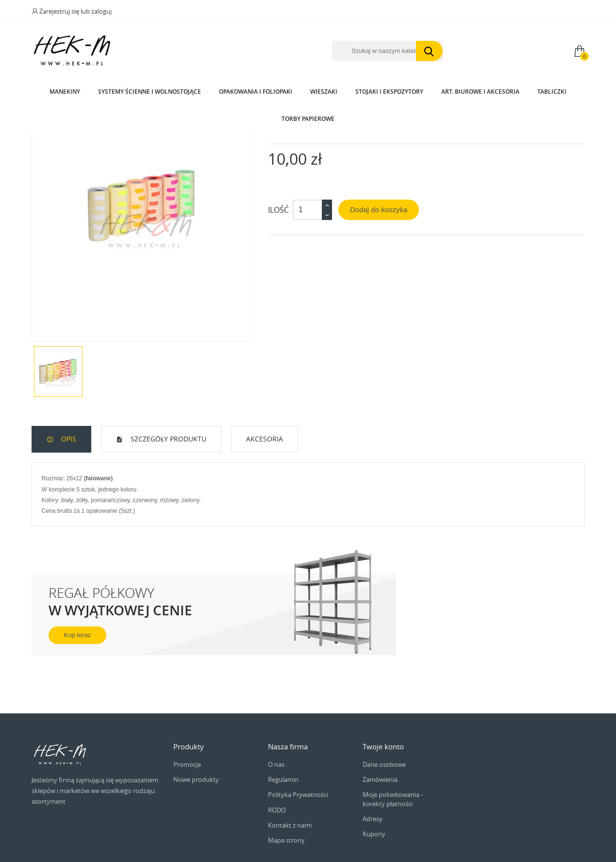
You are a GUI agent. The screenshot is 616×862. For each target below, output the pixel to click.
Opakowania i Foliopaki (256, 92)
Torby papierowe (308, 119)
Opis (68, 517)
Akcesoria (265, 517)
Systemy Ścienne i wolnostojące (150, 92)
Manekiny (65, 92)
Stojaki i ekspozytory (389, 92)
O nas (276, 843)
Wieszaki (324, 92)
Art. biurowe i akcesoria (480, 92)
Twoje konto (383, 825)
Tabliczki (552, 92)
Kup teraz (78, 713)
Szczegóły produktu (167, 517)
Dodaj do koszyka (379, 288)
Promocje (187, 843)
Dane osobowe (384, 843)
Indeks (278, 205)
